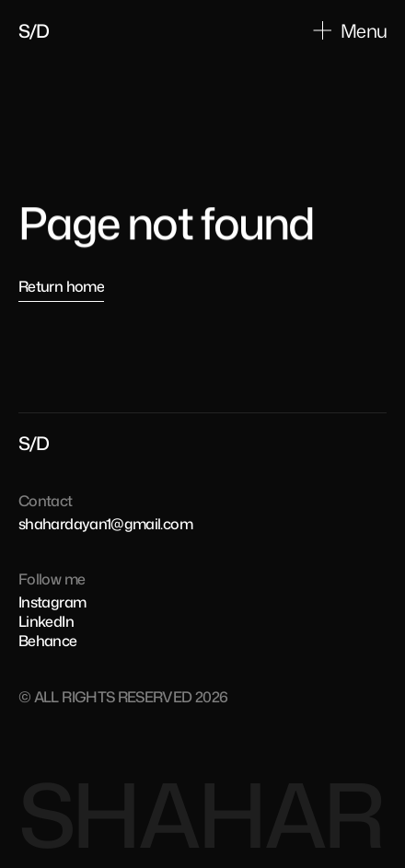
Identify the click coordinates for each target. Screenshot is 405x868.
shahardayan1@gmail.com (105, 524)
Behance (48, 641)
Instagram (52, 602)
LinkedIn (46, 621)
